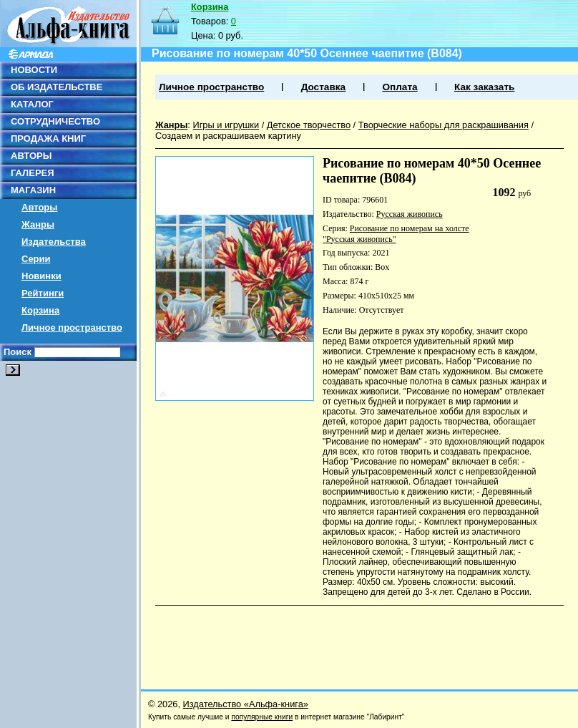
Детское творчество (309, 125)
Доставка (323, 87)
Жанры (38, 224)
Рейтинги (43, 293)
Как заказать (484, 87)
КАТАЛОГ (32, 104)
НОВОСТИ (34, 70)
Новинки (41, 276)
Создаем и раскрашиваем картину (228, 136)
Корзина (40, 310)
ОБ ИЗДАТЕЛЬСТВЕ (57, 87)
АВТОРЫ (31, 156)
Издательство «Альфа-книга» (246, 704)
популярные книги (262, 717)
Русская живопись (410, 214)
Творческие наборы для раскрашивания (444, 125)
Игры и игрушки (226, 125)
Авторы (39, 207)
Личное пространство (72, 327)
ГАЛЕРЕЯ (33, 173)
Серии (36, 259)
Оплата (400, 87)
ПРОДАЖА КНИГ (48, 139)
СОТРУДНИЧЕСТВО (55, 121)
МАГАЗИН (33, 190)
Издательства (54, 242)
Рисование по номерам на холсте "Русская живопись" (396, 234)
